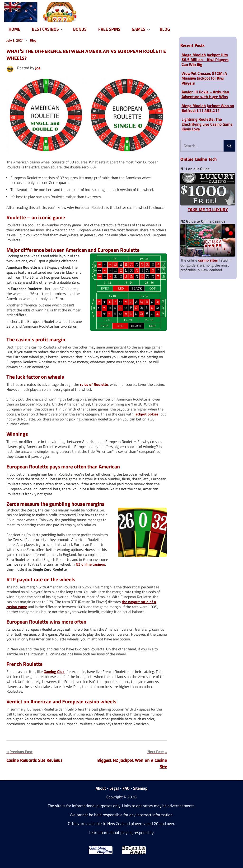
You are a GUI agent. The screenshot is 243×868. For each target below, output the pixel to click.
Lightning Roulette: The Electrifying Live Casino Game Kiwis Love (207, 124)
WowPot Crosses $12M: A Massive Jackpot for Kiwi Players (204, 78)
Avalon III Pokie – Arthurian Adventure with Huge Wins (205, 94)
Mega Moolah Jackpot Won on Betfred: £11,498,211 (208, 108)
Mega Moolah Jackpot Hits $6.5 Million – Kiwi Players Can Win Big (205, 60)
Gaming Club (54, 672)
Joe (38, 68)
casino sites (208, 260)
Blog (33, 40)
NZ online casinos (90, 564)
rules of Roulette (94, 384)
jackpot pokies (147, 414)
